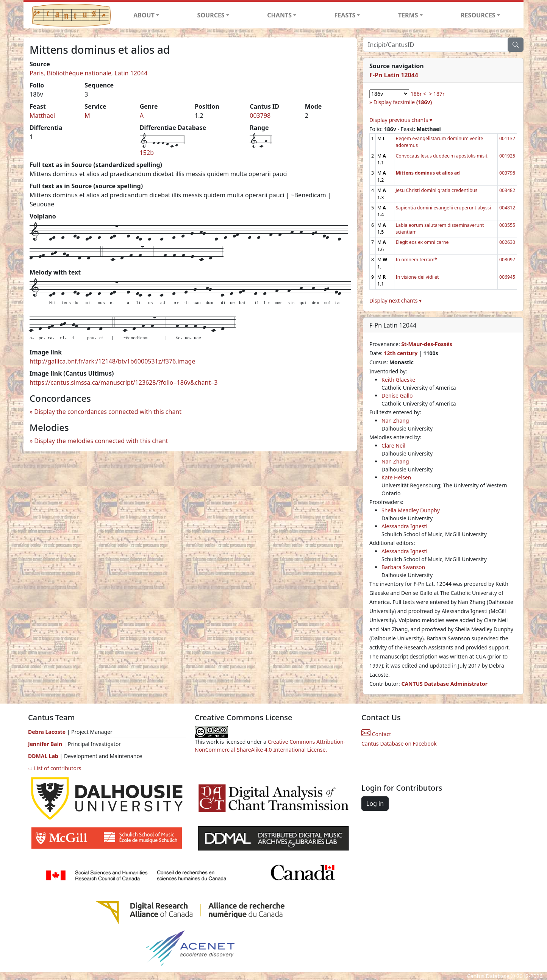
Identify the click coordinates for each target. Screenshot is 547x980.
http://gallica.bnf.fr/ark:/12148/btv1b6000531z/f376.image (112, 361)
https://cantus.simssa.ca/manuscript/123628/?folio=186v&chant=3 (124, 382)
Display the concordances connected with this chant (108, 412)
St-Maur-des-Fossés (427, 344)
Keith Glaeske (398, 380)
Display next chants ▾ (395, 300)
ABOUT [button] (144, 15)
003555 (507, 225)
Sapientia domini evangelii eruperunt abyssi (443, 208)
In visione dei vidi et (417, 277)
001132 (507, 138)
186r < (418, 94)
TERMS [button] (408, 15)
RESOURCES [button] (478, 15)
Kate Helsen (396, 477)
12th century (401, 353)
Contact (376, 734)
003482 (507, 190)
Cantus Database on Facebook (399, 744)
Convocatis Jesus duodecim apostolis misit (442, 156)
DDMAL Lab (43, 756)
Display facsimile (403, 102)
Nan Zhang (395, 421)
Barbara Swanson (403, 567)
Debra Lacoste (47, 732)
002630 (507, 242)
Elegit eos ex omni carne (422, 242)
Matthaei (42, 115)
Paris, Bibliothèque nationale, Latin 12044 (88, 73)
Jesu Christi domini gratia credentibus (437, 190)
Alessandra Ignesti (404, 526)
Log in (375, 804)
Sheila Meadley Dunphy (411, 510)
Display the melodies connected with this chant (101, 441)
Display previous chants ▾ (401, 120)
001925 (507, 156)
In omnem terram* (417, 260)
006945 (507, 277)
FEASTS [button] (345, 15)
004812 (507, 208)
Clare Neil (393, 446)
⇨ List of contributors (55, 768)
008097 (507, 260)
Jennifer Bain (46, 744)
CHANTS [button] (279, 15)
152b (147, 153)
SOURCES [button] (211, 15)
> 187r (437, 94)
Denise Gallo (397, 396)
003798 (260, 115)
